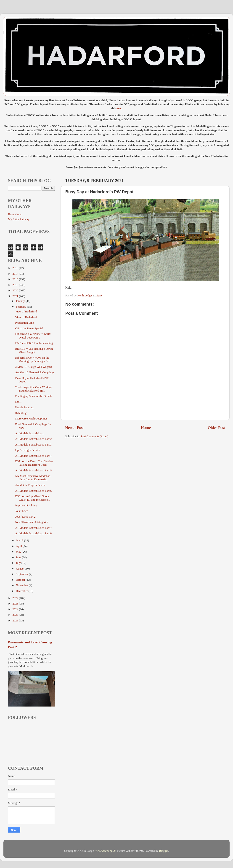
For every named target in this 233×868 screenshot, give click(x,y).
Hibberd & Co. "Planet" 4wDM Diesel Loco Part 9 (33, 336)
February (22, 307)
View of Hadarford (26, 312)
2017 (16, 274)
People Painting (24, 407)
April (19, 546)
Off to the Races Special (29, 328)
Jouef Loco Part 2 (25, 517)
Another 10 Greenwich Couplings (34, 372)
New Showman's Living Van (32, 522)
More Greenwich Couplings (31, 419)
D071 (18, 402)
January (21, 301)
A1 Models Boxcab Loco (30, 433)
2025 (16, 615)
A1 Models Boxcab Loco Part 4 (33, 456)
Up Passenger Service (28, 450)
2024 (16, 609)
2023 (16, 604)
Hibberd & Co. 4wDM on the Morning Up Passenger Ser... (33, 359)
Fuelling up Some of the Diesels (34, 396)
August (21, 569)
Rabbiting (21, 413)
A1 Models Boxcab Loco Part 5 (33, 470)
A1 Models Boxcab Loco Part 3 (33, 445)
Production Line (24, 323)
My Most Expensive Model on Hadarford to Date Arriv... (33, 478)
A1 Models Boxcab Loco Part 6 (33, 491)
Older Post (216, 427)
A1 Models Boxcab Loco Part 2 (33, 439)
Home (146, 427)
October (21, 580)
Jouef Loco (21, 511)
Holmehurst (15, 214)
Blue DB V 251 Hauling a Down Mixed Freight (34, 351)
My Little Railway (19, 219)
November (22, 585)
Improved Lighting (26, 505)
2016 (16, 268)
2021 (16, 296)
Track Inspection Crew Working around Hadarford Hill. (34, 389)
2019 (16, 285)
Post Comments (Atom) (95, 436)
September (23, 574)
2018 (16, 279)
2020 (16, 290)
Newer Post (74, 427)
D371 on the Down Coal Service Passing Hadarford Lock (34, 463)
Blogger (164, 851)
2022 (16, 598)
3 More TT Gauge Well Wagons (33, 367)
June (19, 557)
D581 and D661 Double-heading (34, 343)
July (19, 563)
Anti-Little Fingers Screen (30, 485)
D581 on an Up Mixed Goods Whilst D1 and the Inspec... (32, 498)
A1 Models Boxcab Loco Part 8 (33, 533)
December (22, 591)
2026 (16, 621)
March (20, 540)
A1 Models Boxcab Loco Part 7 (33, 528)
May (19, 552)
